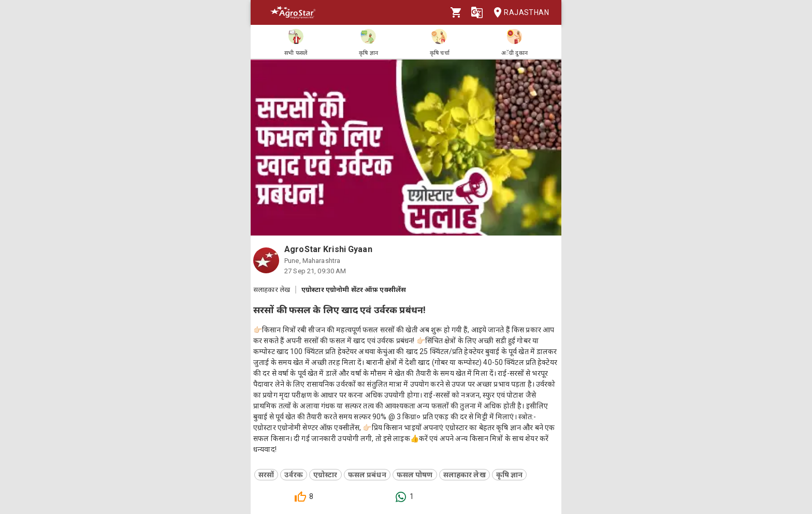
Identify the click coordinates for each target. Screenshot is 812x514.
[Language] (477, 12)
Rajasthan (518, 13)
